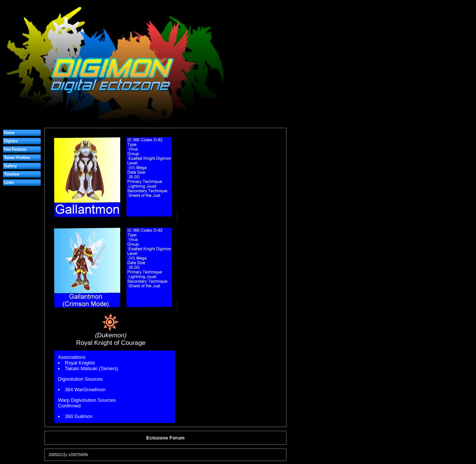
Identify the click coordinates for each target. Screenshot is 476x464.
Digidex (11, 141)
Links (9, 183)
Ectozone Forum (165, 438)
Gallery (11, 166)
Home (9, 133)
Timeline (12, 174)
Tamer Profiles (17, 158)
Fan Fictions (15, 149)
